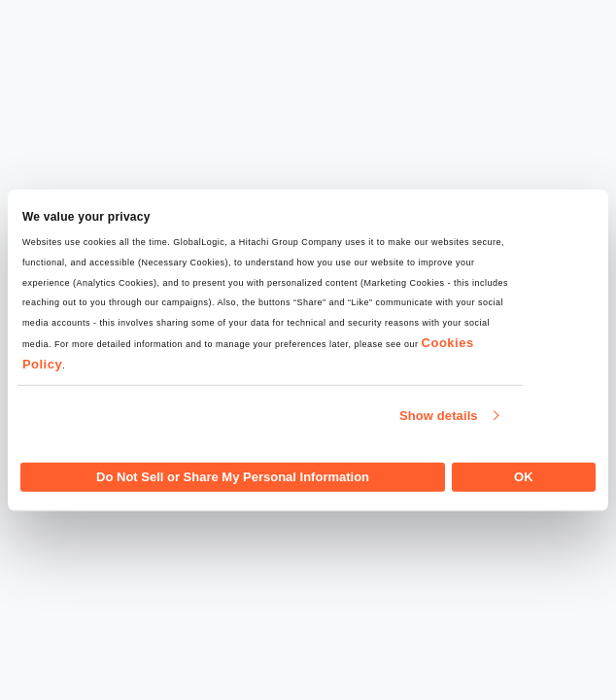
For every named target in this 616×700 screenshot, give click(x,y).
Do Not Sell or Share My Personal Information (233, 476)
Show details (439, 416)
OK (524, 476)
